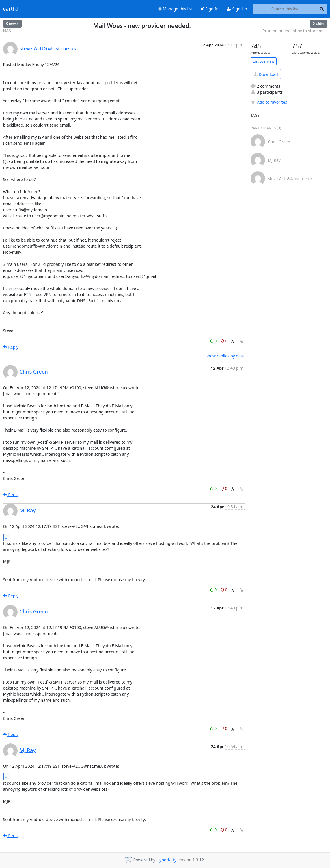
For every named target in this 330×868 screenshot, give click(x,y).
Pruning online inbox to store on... (295, 31)
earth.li (12, 9)
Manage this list (176, 9)
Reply (11, 347)
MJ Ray (28, 510)
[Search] (322, 9)
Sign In (210, 9)
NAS (7, 31)
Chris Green (34, 372)
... (7, 537)
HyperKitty (166, 860)
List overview (264, 61)
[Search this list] (285, 9)
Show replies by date (225, 356)
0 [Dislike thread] (224, 341)
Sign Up (237, 9)
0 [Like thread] (214, 341)
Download (266, 74)
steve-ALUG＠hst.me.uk (48, 48)
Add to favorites (269, 102)
